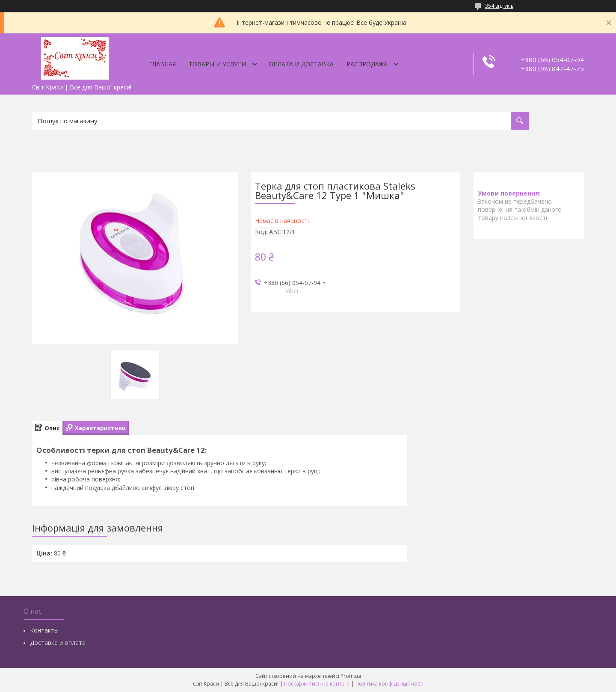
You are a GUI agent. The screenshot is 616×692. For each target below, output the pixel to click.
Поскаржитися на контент (317, 684)
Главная (162, 64)
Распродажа (367, 64)
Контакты (44, 630)
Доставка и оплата (58, 643)
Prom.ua (351, 676)
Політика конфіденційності (389, 684)
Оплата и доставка (301, 64)
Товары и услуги (217, 64)
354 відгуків (499, 6)
